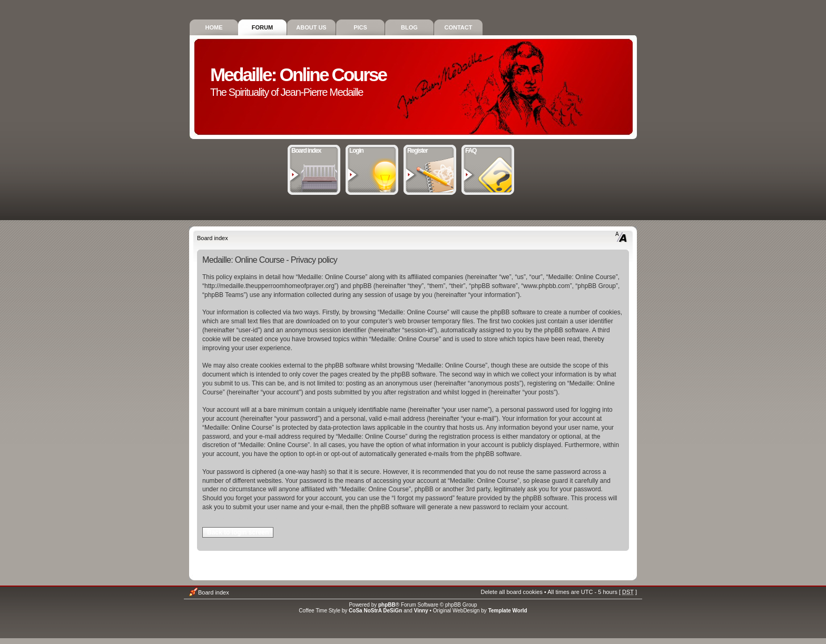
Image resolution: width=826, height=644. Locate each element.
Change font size (621, 237)
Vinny (421, 611)
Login (372, 150)
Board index (314, 150)
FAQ (488, 150)
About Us (311, 27)
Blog (409, 27)
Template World (508, 611)
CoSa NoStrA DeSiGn (375, 611)
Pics (360, 27)
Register (430, 150)
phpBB (387, 605)
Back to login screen (238, 532)
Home (214, 27)
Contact (459, 27)
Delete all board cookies (511, 592)
